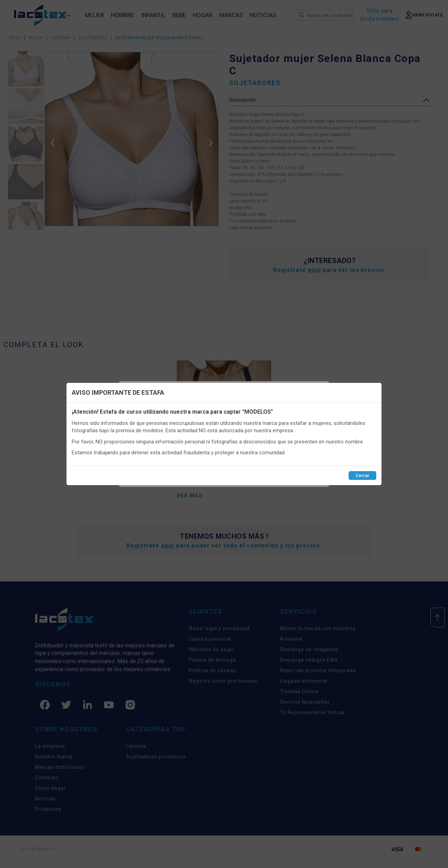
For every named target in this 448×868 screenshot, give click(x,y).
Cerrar (362, 476)
